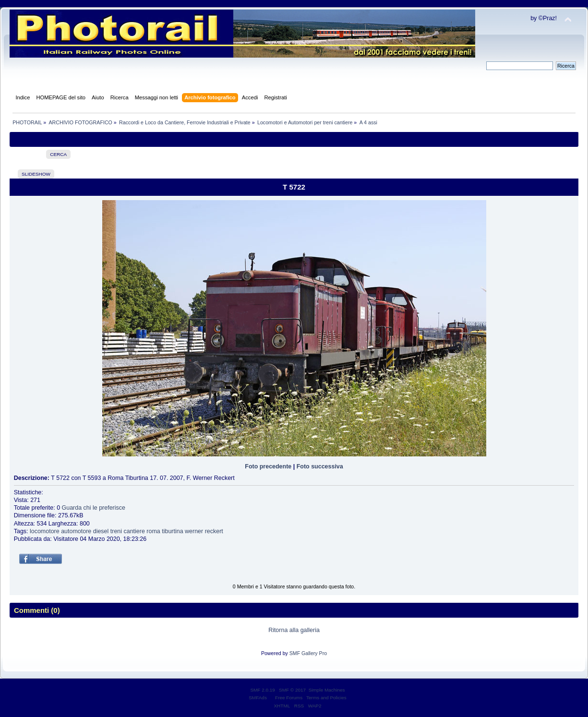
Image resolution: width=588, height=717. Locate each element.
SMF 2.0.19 (263, 690)
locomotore (45, 531)
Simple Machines (327, 690)
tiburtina (172, 531)
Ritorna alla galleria (294, 630)
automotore (76, 531)
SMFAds (258, 698)
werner (194, 531)
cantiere (134, 531)
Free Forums (289, 698)
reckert (214, 531)
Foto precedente (268, 466)
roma (153, 531)
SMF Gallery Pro (308, 653)
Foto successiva (320, 466)
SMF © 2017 (292, 690)
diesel (101, 531)
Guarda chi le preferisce (94, 508)
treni (116, 531)
